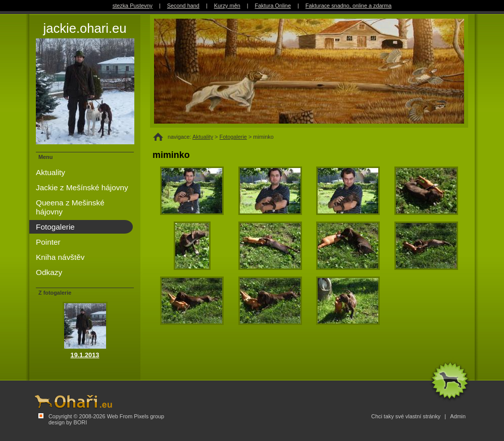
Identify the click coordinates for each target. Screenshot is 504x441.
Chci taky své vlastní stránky (406, 416)
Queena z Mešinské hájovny (70, 207)
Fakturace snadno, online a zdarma (348, 6)
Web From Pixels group (136, 416)
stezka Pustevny (133, 6)
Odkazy (49, 272)
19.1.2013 (85, 355)
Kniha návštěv (60, 257)
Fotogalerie (233, 137)
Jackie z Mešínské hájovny (82, 187)
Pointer (48, 242)
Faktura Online (273, 6)
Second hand (183, 6)
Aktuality (203, 137)
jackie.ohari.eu (85, 83)
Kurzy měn (227, 6)
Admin (458, 416)
